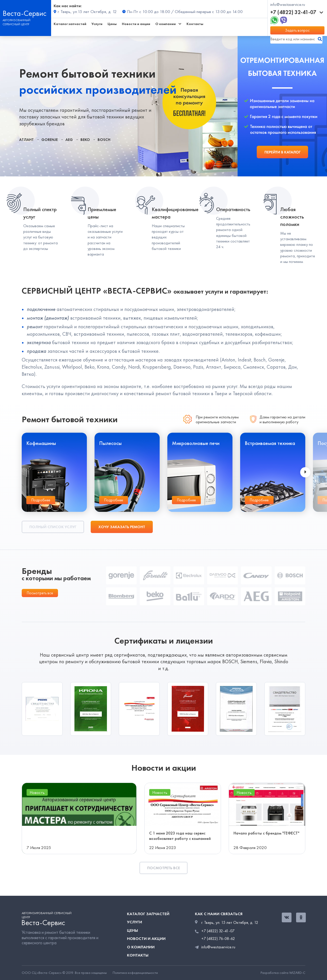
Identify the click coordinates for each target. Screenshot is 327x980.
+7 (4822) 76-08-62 (218, 939)
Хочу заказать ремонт (122, 527)
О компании (141, 947)
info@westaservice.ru (288, 4)
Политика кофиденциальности (135, 973)
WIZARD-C (297, 973)
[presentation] (305, 472)
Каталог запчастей (70, 24)
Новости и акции (136, 24)
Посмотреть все (40, 593)
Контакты (195, 24)
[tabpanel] (119, 106)
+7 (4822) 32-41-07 (297, 12)
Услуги (97, 24)
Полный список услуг (53, 527)
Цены (112, 24)
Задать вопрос (297, 30)
